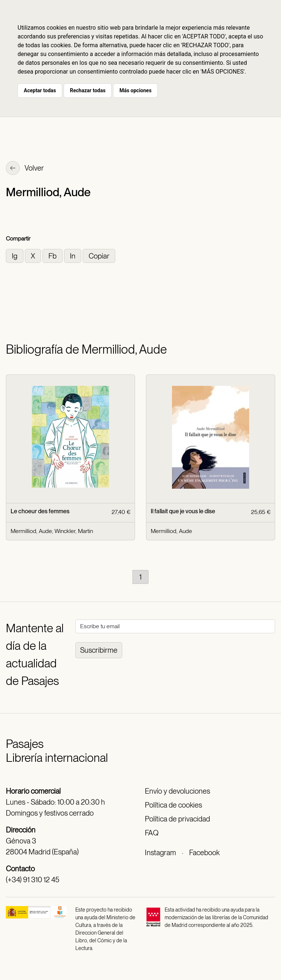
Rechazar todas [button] (88, 90)
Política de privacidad (177, 819)
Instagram (160, 853)
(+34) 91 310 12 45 (33, 880)
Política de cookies (173, 805)
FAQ (152, 833)
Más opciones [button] (135, 90)
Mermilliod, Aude (31, 531)
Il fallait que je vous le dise (183, 511)
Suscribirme (99, 650)
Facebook (204, 853)
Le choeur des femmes (40, 511)
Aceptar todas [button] (40, 90)
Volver (25, 169)
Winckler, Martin (74, 531)
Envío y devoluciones (177, 791)
